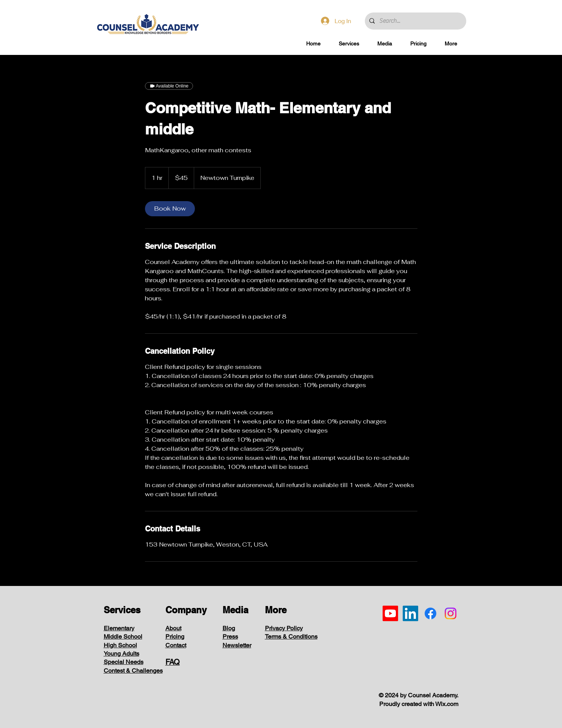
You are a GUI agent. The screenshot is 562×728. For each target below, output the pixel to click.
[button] (349, 44)
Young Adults (121, 654)
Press (230, 637)
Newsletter (237, 645)
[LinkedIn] (410, 613)
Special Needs (124, 662)
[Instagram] (451, 613)
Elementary (119, 628)
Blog (229, 628)
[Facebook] (430, 613)
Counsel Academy (432, 695)
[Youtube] (390, 613)
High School (120, 645)
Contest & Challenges (133, 671)
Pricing (175, 637)
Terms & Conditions (291, 637)
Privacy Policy (284, 628)
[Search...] (415, 21)
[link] (170, 209)
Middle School (123, 637)
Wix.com (447, 704)
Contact (176, 645)
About (173, 628)
